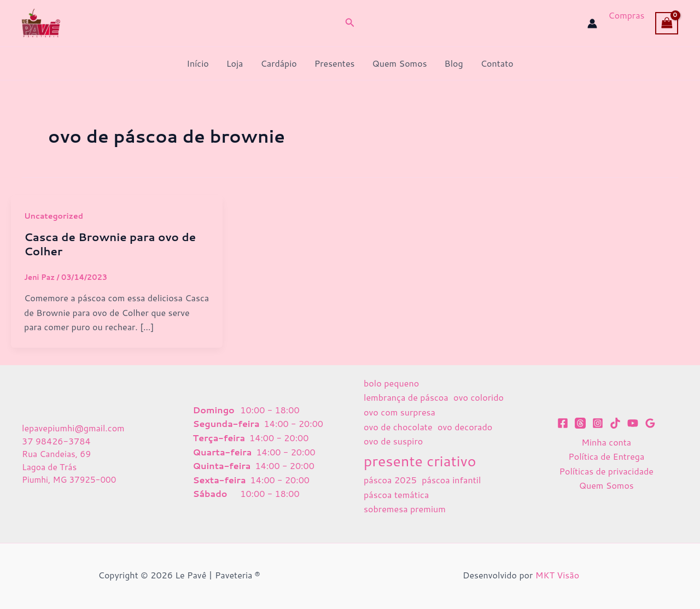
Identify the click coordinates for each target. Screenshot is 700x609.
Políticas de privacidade (606, 471)
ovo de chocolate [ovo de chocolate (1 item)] (398, 427)
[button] (350, 23)
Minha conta (606, 442)
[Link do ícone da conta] (592, 24)
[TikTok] (615, 423)
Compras (626, 15)
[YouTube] (633, 423)
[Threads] (580, 423)
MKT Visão (557, 575)
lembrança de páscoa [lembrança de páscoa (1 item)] (406, 397)
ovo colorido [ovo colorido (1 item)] (479, 397)
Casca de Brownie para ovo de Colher (110, 244)
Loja (235, 63)
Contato (497, 63)
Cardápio (278, 63)
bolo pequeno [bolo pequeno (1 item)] (391, 383)
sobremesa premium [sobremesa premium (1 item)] (405, 509)
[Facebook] (563, 423)
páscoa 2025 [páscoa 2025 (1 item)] (390, 480)
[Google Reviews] (650, 423)
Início (197, 63)
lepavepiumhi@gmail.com (73, 427)
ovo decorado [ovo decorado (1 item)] (465, 427)
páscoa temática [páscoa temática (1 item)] (396, 494)
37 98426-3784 (56, 440)
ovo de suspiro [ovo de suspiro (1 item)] (393, 441)
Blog (454, 63)
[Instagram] (598, 423)
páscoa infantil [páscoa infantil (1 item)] (451, 480)
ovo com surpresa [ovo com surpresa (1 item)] (399, 412)
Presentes (335, 63)
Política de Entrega (606, 456)
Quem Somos (399, 63)
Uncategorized (54, 216)
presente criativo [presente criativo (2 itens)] (420, 461)
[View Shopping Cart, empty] (667, 23)
